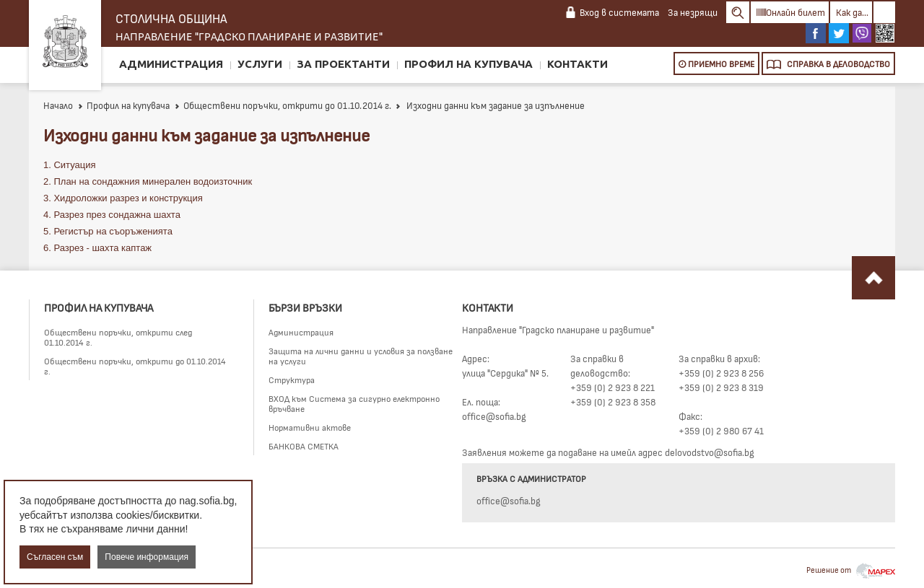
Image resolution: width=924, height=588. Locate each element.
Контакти (577, 64)
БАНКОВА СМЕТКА (304, 446)
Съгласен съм (55, 557)
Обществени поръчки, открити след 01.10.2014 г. (118, 337)
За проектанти (343, 64)
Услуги (260, 64)
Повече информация (147, 557)
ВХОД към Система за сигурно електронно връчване (354, 403)
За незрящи (693, 12)
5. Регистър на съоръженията (108, 231)
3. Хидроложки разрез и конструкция (123, 198)
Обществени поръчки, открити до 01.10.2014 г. (283, 105)
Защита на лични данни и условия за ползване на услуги (361, 356)
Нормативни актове (310, 427)
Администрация (171, 64)
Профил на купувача (468, 64)
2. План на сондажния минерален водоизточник (148, 181)
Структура (292, 379)
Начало (58, 105)
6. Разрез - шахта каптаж (97, 248)
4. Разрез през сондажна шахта (112, 215)
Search (738, 12)
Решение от (851, 570)
